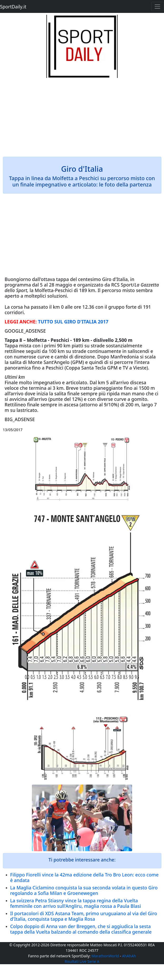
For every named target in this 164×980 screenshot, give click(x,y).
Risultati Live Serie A (82, 961)
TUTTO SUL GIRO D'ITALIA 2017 (73, 322)
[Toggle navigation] (158, 6)
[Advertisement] (82, 115)
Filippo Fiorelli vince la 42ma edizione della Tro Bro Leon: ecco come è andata (85, 877)
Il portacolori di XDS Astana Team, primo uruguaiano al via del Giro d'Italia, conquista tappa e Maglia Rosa (84, 916)
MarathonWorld (105, 956)
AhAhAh (129, 956)
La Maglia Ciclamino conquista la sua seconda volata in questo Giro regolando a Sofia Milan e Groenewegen (84, 890)
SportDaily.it (13, 7)
